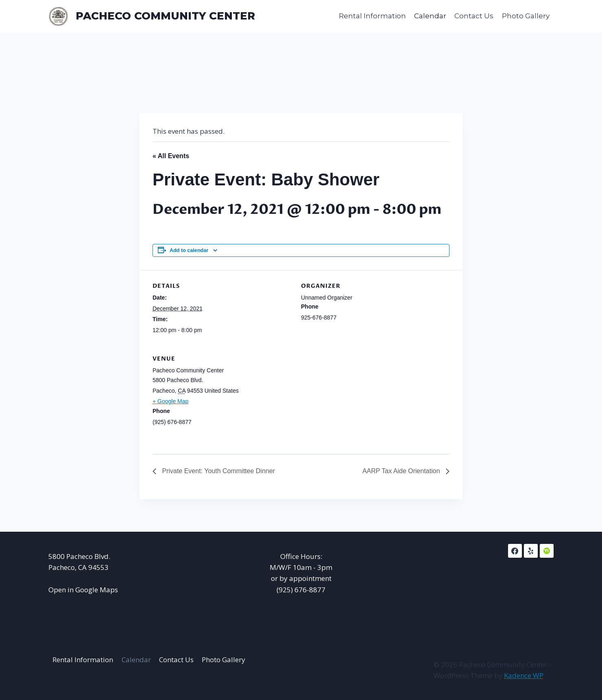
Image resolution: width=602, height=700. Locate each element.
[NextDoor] (547, 551)
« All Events (171, 156)
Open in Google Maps (83, 590)
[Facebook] (515, 551)
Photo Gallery (526, 16)
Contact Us (474, 16)
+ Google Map (170, 401)
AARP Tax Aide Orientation (402, 471)
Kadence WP (524, 675)
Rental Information (372, 16)
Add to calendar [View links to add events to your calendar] (189, 250)
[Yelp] (531, 551)
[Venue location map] (407, 399)
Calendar (430, 16)
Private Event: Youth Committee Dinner (218, 471)
